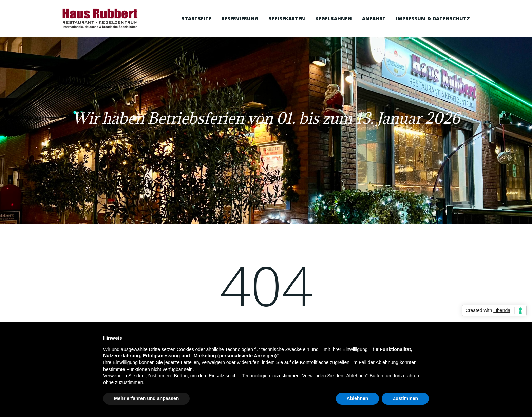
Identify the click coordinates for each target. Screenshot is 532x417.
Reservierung (240, 18)
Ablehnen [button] (358, 398)
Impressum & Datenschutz (433, 18)
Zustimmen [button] (405, 398)
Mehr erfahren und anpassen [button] (146, 398)
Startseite (196, 18)
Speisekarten (287, 18)
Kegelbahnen (334, 18)
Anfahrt (374, 18)
